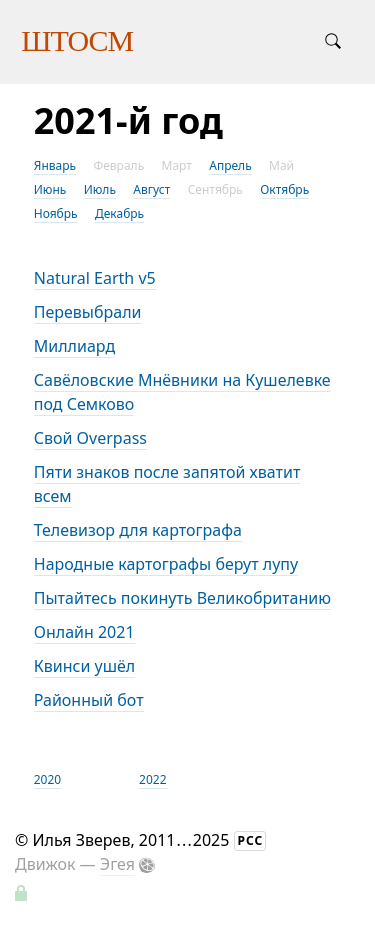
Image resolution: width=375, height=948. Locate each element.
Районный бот (89, 700)
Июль (100, 189)
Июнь (50, 189)
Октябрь (284, 189)
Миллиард (74, 346)
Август (151, 189)
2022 (152, 779)
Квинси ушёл (84, 666)
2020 (47, 779)
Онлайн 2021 (84, 632)
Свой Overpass (90, 438)
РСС (251, 840)
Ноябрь (56, 213)
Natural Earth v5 (95, 278)
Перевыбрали (88, 312)
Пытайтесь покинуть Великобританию (182, 598)
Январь (55, 165)
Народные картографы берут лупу (166, 564)
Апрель (230, 165)
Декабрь (119, 213)
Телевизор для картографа (138, 530)
